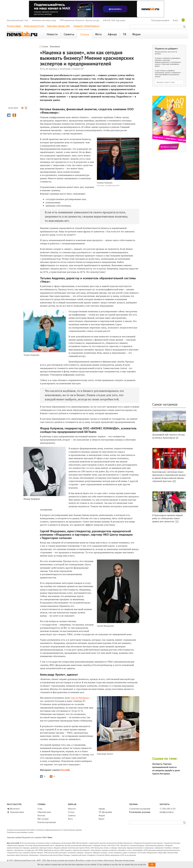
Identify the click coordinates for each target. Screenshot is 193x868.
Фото (70, 819)
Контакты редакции (47, 822)
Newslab (65, 770)
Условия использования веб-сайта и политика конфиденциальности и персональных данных (44, 830)
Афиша (102, 809)
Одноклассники (15, 812)
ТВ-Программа (105, 812)
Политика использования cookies (20, 832)
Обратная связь (44, 812)
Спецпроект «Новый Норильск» (86, 26)
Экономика (55, 46)
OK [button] (152, 865)
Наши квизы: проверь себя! (58, 26)
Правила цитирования (124, 860)
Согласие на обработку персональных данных (165, 72)
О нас (40, 809)
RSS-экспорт (43, 819)
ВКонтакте (13, 809)
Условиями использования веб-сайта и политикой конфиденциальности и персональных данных (168, 61)
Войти (175, 20)
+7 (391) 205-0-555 (168, 809)
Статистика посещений (140, 809)
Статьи (45, 46)
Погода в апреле (14, 26)
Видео (102, 819)
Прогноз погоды (92, 20)
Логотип (41, 815)
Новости (72, 809)
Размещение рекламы (140, 812)
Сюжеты (72, 815)
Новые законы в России (34, 26)
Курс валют (121, 20)
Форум (102, 815)
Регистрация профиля (160, 20)
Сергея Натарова (80, 698)
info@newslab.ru (167, 812)
